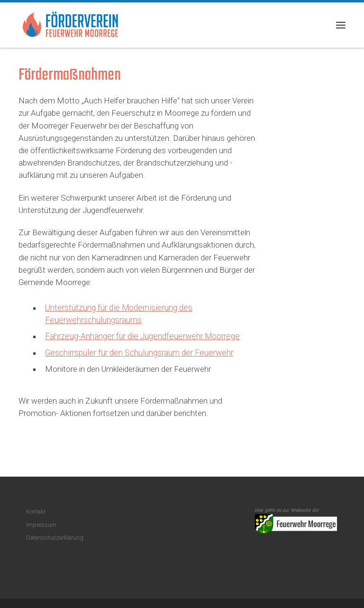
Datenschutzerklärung (55, 538)
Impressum (41, 525)
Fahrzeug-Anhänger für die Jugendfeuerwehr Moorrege (142, 336)
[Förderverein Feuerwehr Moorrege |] (71, 24)
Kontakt (36, 511)
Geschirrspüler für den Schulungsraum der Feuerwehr (139, 353)
